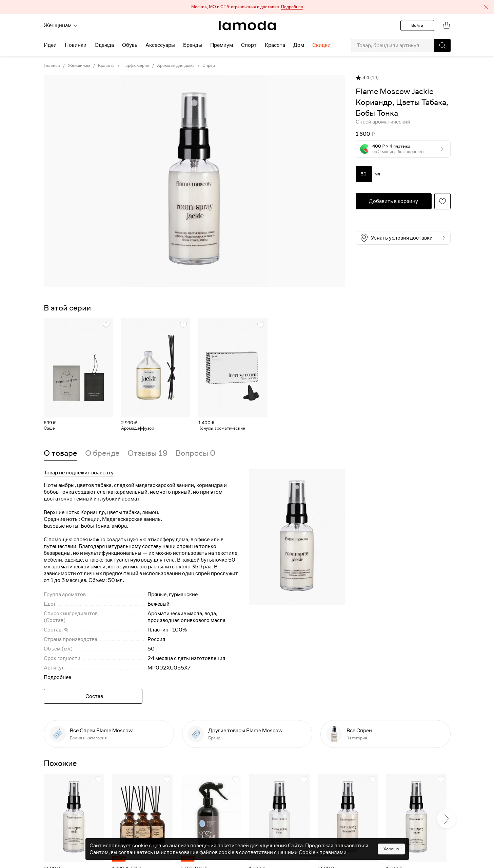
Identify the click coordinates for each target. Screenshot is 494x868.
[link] (247, 25)
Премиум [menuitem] (222, 45)
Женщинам (61, 25)
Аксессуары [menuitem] (160, 45)
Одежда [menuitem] (104, 45)
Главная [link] (52, 65)
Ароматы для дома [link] (176, 65)
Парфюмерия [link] (136, 65)
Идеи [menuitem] (50, 45)
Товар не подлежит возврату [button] (79, 473)
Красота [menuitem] (275, 45)
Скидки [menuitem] (321, 45)
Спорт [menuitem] (249, 45)
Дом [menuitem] (299, 45)
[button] (247, 7)
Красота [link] (106, 65)
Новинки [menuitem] (76, 45)
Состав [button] (94, 696)
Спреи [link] (209, 65)
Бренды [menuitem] (193, 45)
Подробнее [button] (57, 677)
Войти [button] (417, 25)
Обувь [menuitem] (130, 45)
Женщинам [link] (79, 65)
